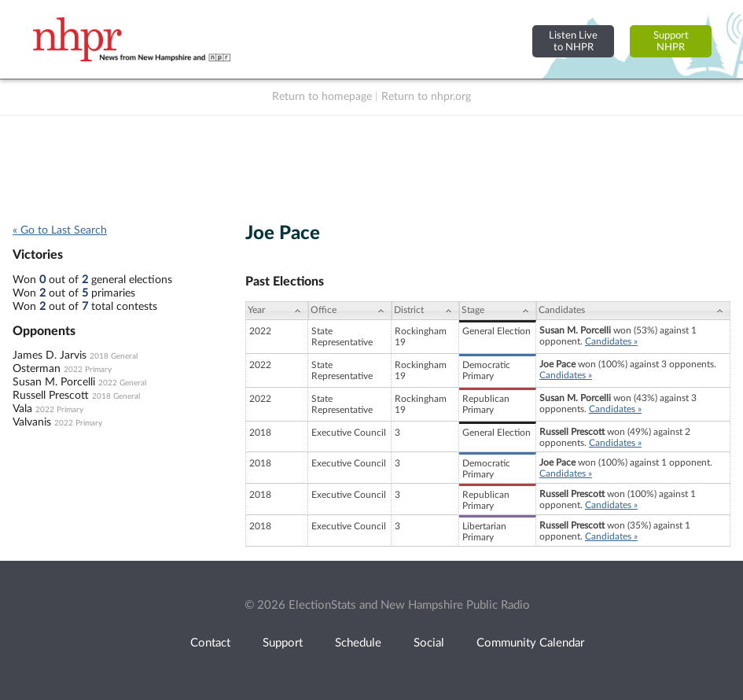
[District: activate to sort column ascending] (425, 311)
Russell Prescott (51, 396)
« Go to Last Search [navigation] (60, 230)
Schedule (358, 643)
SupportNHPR (671, 41)
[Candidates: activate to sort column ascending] (633, 311)
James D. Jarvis (50, 356)
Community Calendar (530, 643)
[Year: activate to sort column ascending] (277, 311)
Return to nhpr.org (426, 97)
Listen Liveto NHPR (573, 41)
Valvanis (32, 422)
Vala (22, 409)
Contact (210, 643)
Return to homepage (322, 97)
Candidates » (611, 341)
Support (283, 643)
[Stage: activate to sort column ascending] (498, 311)
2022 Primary (88, 370)
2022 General (122, 383)
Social (429, 643)
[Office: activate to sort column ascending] (350, 311)
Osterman (37, 369)
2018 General (114, 356)
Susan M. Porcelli (54, 382)
